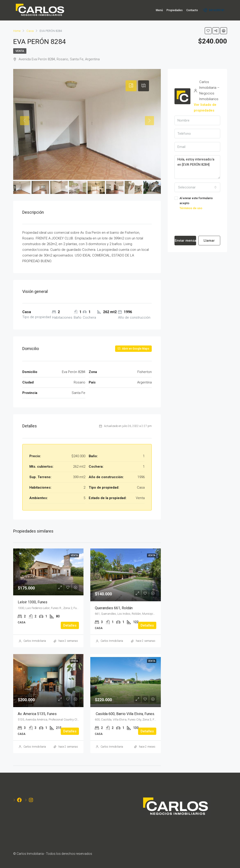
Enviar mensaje (186, 241)
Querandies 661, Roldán (114, 608)
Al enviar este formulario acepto (197, 204)
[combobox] (197, 187)
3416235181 (214, 10)
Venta (20, 51)
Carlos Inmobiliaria (35, 641)
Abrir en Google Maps (133, 349)
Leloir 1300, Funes (33, 602)
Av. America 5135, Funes (37, 714)
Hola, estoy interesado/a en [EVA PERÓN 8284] (197, 167)
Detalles (70, 625)
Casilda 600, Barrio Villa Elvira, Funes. (125, 714)
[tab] (131, 86)
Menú (159, 10)
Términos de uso (191, 208)
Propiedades (175, 10)
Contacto (192, 10)
